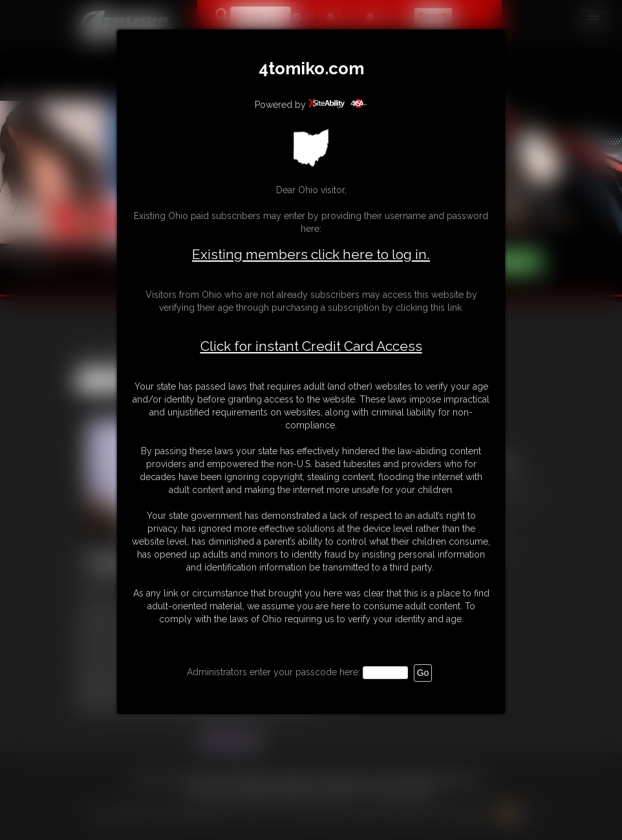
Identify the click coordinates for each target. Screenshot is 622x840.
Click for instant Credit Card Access (311, 346)
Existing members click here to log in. (311, 254)
